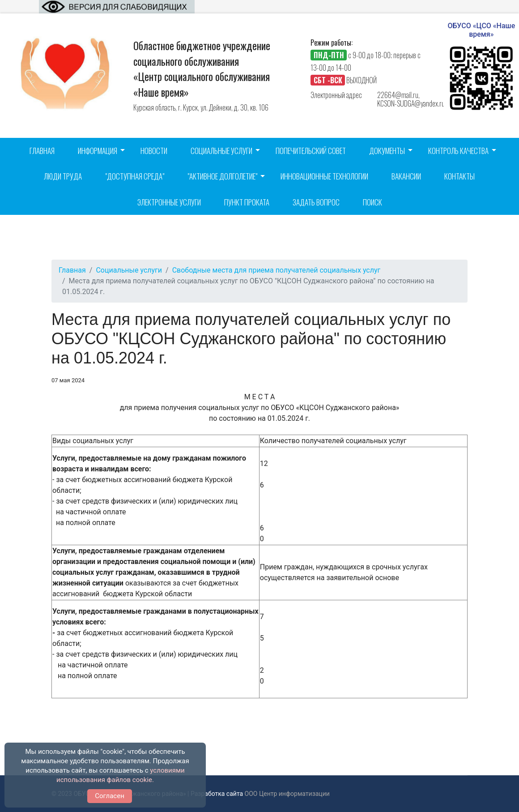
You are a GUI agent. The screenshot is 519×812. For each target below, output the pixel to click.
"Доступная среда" (135, 176)
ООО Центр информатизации (287, 794)
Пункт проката (247, 202)
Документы (387, 151)
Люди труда (63, 176)
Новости (154, 151)
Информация (98, 151)
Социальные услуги (221, 151)
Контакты (459, 176)
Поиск (372, 202)
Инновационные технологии (324, 176)
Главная (42, 151)
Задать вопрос (316, 202)
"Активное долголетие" (222, 176)
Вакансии (406, 176)
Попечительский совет (311, 151)
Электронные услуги (169, 202)
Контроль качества (458, 151)
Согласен (110, 796)
